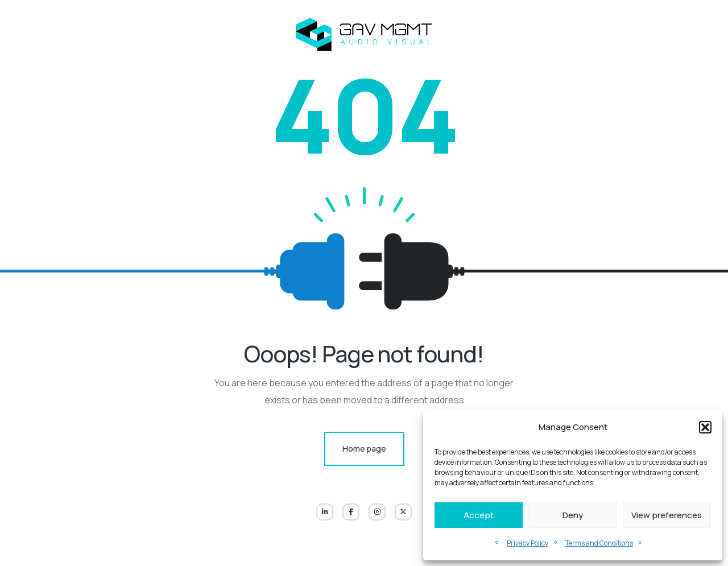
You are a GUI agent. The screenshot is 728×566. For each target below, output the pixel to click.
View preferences (667, 515)
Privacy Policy (528, 543)
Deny (573, 515)
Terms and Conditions (599, 543)
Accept (479, 515)
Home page (364, 449)
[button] (705, 427)
